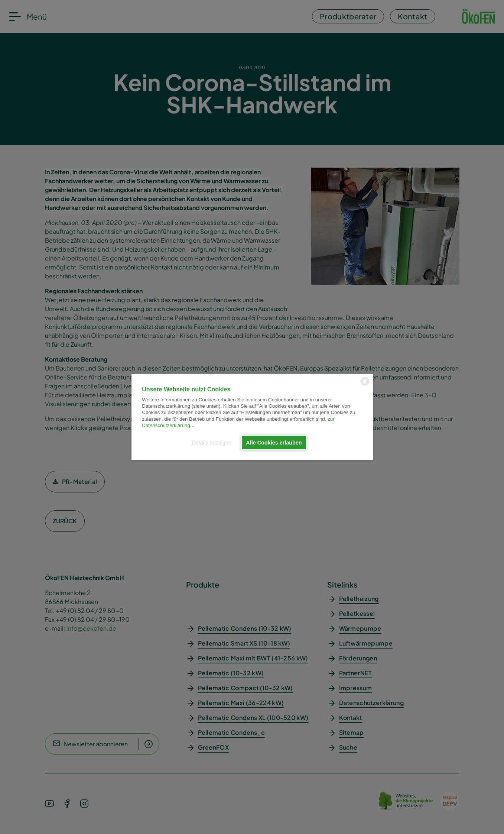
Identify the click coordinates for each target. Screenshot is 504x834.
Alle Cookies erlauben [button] (274, 443)
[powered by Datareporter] (365, 385)
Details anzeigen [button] (211, 443)
